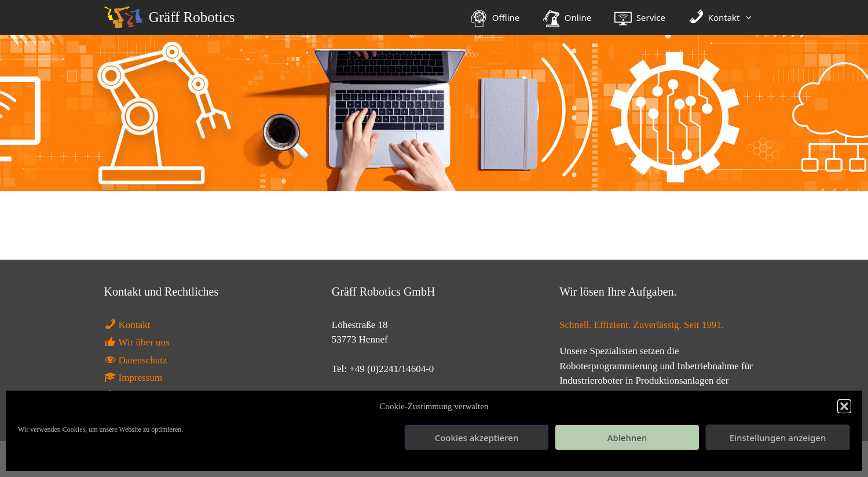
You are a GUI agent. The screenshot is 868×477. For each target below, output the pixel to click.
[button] (844, 406)
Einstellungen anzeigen (778, 438)
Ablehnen (627, 438)
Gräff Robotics (192, 17)
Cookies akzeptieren (477, 438)
